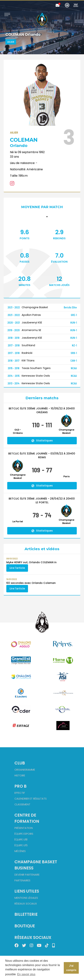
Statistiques (42, 441)
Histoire (20, 775)
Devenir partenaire (27, 875)
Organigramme (25, 770)
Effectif (20, 793)
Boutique (25, 926)
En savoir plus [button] (26, 974)
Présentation (24, 828)
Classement (22, 804)
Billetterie (26, 914)
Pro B (21, 786)
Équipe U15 (21, 845)
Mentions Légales (26, 898)
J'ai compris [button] (71, 968)
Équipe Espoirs (24, 834)
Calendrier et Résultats (31, 799)
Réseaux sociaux (26, 904)
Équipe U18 (21, 840)
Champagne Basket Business (36, 865)
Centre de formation (27, 818)
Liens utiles (27, 891)
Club (20, 763)
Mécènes (20, 851)
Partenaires (22, 880)
